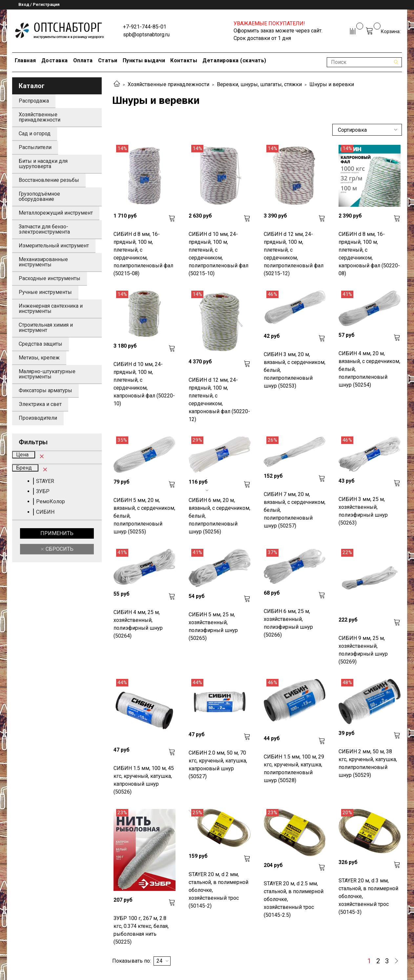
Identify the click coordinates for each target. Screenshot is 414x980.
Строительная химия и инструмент (46, 327)
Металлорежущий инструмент (56, 213)
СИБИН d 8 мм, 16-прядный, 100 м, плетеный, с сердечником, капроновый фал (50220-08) (369, 254)
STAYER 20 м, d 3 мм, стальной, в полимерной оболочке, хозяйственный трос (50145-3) (368, 896)
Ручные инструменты (45, 292)
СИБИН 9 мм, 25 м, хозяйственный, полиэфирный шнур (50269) (363, 650)
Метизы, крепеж (39, 358)
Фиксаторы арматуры (45, 390)
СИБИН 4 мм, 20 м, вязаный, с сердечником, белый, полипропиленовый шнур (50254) (369, 369)
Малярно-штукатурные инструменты (47, 374)
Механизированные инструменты (43, 262)
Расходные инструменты (50, 278)
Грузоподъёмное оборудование (39, 196)
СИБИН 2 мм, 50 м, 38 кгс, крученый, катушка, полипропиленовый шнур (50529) (368, 763)
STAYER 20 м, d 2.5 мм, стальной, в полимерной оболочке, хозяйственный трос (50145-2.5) (294, 899)
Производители (38, 418)
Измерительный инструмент (54, 246)
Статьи (108, 60)
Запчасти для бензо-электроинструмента (44, 229)
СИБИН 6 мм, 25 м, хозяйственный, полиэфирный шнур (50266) (288, 623)
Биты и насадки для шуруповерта (43, 164)
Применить (57, 533)
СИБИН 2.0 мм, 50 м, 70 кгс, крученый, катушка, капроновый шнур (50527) (218, 765)
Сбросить (59, 549)
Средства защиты (41, 344)
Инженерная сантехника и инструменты (51, 308)
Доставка (55, 60)
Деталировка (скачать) (234, 60)
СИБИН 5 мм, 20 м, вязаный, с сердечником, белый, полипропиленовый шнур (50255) (144, 516)
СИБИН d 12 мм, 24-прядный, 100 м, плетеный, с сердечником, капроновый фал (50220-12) (219, 400)
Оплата (83, 60)
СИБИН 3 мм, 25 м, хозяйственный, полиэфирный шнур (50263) (363, 511)
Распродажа (34, 101)
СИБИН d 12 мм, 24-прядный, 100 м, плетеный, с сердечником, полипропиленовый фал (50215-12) (294, 254)
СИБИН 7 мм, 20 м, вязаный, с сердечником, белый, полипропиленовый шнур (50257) (295, 510)
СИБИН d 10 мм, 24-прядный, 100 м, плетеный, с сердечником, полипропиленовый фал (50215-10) (218, 254)
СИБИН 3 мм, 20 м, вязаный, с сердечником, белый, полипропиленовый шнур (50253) (295, 370)
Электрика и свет (40, 404)
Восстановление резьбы (49, 180)
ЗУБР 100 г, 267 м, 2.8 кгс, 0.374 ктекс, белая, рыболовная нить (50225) (141, 930)
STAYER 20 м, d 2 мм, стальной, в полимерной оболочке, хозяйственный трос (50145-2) (218, 890)
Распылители (35, 147)
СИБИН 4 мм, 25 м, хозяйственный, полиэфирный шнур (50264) (138, 624)
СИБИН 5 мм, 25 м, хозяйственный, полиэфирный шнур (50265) (213, 626)
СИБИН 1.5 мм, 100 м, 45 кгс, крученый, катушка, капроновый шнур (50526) (144, 780)
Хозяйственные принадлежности (168, 84)
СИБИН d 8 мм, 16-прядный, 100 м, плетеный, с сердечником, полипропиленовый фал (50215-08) (143, 254)
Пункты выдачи (144, 60)
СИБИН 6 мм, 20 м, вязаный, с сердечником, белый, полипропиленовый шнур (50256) (219, 516)
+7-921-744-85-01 (145, 27)
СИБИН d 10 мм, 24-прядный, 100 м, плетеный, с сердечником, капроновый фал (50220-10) (144, 384)
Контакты (184, 60)
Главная (25, 60)
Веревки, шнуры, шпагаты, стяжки (259, 84)
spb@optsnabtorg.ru (146, 35)
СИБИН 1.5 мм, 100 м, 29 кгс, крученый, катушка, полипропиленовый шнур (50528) (294, 769)
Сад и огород (35, 134)
